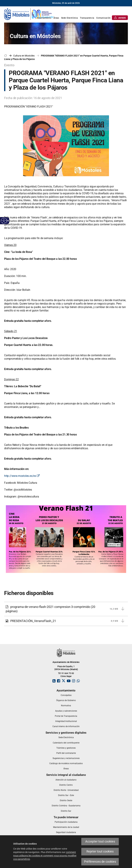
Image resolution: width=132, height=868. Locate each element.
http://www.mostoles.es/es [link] (22, 476)
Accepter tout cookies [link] (100, 841)
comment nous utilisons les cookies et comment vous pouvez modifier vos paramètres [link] (45, 856)
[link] (29, 14)
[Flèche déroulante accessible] (7, 221)
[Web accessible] (4, 221)
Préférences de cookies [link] (100, 862)
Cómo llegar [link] (66, 676)
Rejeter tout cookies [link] (100, 851)
